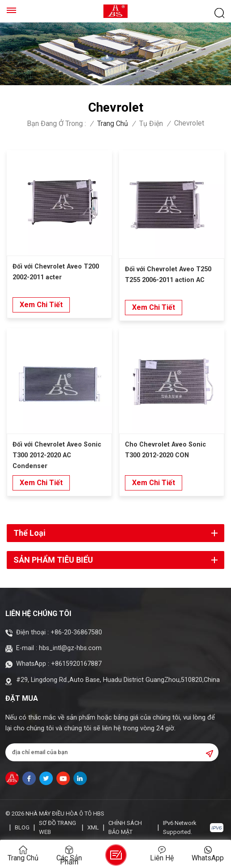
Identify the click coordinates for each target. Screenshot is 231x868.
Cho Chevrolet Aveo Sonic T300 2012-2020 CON (165, 450)
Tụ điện (151, 124)
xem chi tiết (41, 305)
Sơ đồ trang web (58, 827)
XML (93, 827)
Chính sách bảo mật (125, 827)
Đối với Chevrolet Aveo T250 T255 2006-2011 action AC (168, 275)
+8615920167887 (76, 664)
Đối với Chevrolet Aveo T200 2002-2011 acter (56, 272)
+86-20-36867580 (76, 632)
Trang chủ (113, 124)
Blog (22, 827)
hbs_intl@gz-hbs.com (70, 648)
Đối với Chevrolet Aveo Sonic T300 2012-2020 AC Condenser (57, 455)
